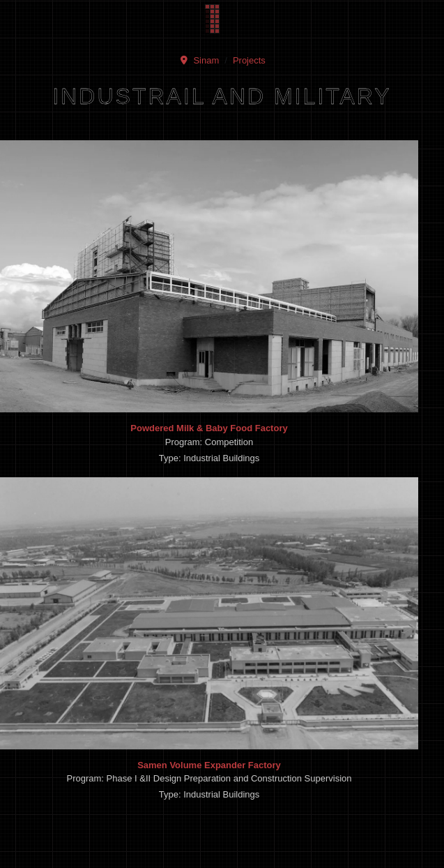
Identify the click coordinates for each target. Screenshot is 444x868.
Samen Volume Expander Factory (209, 765)
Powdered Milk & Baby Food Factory (209, 428)
